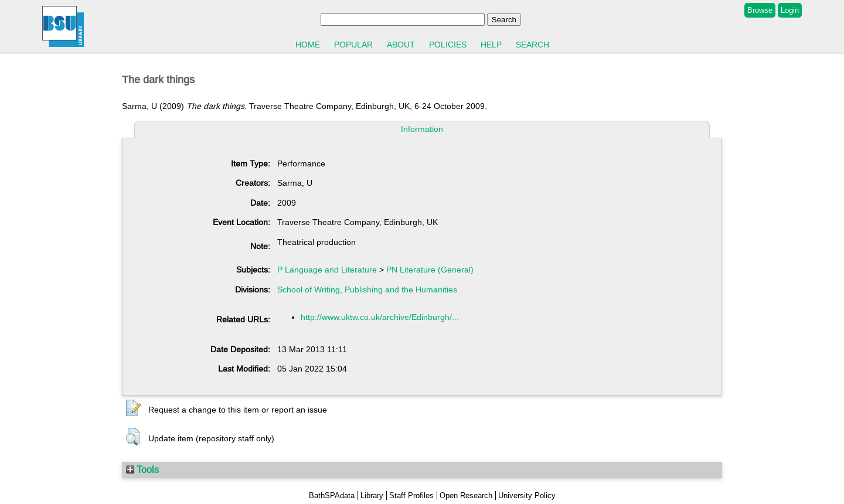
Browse (760, 10)
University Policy (527, 496)
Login (790, 10)
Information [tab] (422, 129)
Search (532, 45)
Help (491, 45)
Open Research (466, 496)
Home (308, 45)
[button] (134, 408)
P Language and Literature (327, 270)
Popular (353, 45)
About (401, 45)
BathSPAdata (332, 496)
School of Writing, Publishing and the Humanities (367, 290)
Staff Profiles (411, 496)
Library (372, 496)
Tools (142, 469)
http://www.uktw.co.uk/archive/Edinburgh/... (380, 317)
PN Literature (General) (430, 270)
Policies (448, 45)
